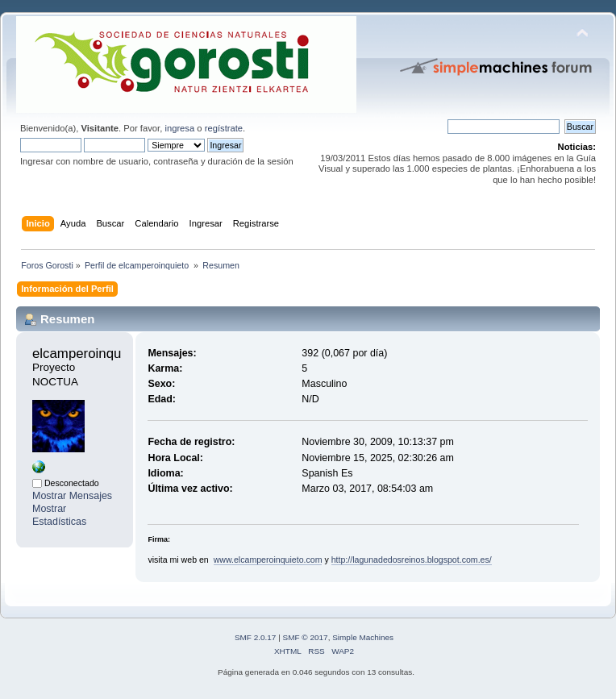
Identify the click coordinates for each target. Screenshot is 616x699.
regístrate (224, 128)
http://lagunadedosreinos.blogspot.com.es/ (412, 560)
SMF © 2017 (306, 637)
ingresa (179, 128)
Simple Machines (363, 637)
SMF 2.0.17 (256, 637)
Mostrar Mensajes (72, 496)
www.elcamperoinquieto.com (268, 560)
